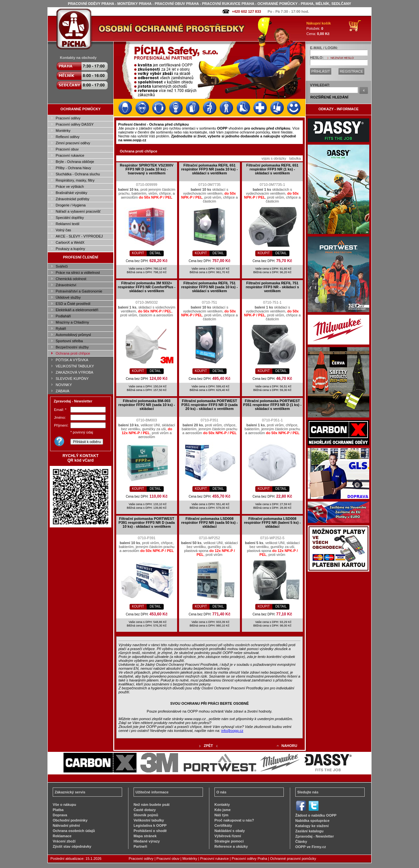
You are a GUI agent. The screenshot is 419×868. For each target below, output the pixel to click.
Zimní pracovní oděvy (73, 143)
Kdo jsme (223, 810)
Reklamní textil (67, 224)
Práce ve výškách (70, 186)
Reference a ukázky (231, 846)
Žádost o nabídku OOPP (316, 815)
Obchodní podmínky (70, 820)
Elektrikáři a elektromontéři (77, 310)
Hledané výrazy (147, 841)
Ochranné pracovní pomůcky (293, 859)
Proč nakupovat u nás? (234, 820)
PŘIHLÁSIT (321, 71)
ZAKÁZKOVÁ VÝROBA (74, 372)
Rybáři (61, 328)
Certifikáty (223, 825)
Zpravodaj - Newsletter (315, 836)
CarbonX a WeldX (70, 242)
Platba (58, 810)
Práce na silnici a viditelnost (78, 273)
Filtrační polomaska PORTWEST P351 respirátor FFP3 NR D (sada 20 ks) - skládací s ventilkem (209, 405)
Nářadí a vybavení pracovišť (78, 211)
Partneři (140, 846)
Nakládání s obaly (230, 831)
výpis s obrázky (274, 158)
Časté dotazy (145, 810)
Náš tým (221, 815)
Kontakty (222, 805)
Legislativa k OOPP (150, 825)
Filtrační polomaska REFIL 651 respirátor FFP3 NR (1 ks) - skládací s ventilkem (272, 169)
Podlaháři (63, 316)
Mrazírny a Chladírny (72, 322)
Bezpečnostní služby (72, 347)
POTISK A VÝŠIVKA (72, 360)
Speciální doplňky (70, 218)
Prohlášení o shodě (150, 831)
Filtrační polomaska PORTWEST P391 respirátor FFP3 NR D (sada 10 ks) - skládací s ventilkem (147, 523)
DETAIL (155, 253)
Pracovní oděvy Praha (249, 859)
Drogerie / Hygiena (71, 205)
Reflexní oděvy (68, 137)
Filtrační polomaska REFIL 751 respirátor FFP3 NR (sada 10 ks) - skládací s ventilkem (209, 287)
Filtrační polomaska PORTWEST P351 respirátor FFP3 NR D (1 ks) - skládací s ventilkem (273, 405)
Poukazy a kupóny (70, 249)
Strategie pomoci (229, 841)
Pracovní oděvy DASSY (75, 124)
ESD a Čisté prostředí (73, 304)
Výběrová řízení (228, 836)
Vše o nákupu (64, 805)
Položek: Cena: (319, 28)
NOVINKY (64, 385)
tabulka (295, 158)
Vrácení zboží (64, 841)
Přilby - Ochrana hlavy (73, 168)
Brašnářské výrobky (72, 193)
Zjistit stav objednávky (72, 846)
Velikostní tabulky (149, 820)
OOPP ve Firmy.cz (311, 847)
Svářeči (62, 266)
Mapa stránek (145, 836)
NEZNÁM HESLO (342, 58)
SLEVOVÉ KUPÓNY (72, 379)
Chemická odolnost (71, 279)
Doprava (60, 815)
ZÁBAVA (63, 391)
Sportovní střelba (69, 341)
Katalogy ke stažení (312, 826)
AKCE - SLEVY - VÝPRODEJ (79, 236)
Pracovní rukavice (70, 155)
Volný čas (63, 230)
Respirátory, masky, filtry (75, 180)
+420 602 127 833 (246, 11)
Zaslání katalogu (309, 831)
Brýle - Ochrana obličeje (75, 162)
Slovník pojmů (146, 815)
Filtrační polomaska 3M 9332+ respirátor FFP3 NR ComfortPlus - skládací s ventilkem (147, 287)
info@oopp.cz (232, 731)
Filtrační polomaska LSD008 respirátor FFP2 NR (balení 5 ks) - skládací (272, 523)
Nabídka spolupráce (312, 821)
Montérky (63, 131)
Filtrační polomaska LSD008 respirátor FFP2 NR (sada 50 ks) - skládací (209, 523)
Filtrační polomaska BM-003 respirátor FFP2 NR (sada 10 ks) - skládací (146, 405)
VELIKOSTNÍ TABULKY (75, 366)
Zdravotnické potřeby (73, 199)
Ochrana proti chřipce (73, 353)
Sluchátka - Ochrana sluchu (78, 174)
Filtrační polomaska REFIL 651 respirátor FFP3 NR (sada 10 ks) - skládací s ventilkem (209, 169)
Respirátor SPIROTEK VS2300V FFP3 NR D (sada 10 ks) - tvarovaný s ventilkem (147, 169)
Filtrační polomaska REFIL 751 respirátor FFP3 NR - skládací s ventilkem (273, 287)
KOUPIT (138, 253)
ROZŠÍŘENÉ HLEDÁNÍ (329, 97)
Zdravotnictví (66, 285)
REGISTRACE (352, 71)
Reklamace (62, 836)
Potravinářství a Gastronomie (79, 291)
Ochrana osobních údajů (74, 831)
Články (301, 841)
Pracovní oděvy (68, 118)
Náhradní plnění (66, 825)
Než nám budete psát (152, 805)
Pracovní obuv (67, 149)
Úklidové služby (68, 297)
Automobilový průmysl (73, 335)
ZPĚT (208, 746)
